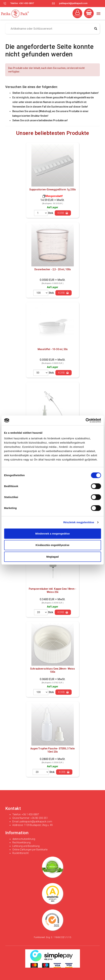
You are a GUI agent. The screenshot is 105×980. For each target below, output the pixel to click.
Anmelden (77, 13)
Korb (63, 213)
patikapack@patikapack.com (73, 3)
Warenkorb (89, 13)
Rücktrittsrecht (20, 853)
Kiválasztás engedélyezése (53, 545)
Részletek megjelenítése (79, 522)
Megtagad (52, 557)
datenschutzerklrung (24, 839)
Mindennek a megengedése (52, 534)
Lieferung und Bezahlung (26, 846)
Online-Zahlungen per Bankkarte (30, 850)
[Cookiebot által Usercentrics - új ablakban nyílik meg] (85, 420)
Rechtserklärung (21, 842)
